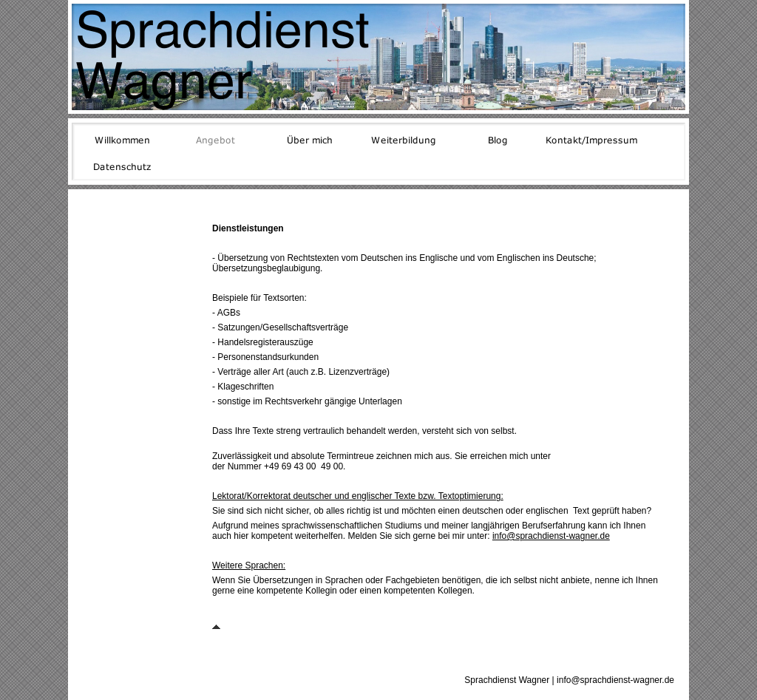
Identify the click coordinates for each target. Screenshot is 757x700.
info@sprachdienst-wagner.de (551, 536)
